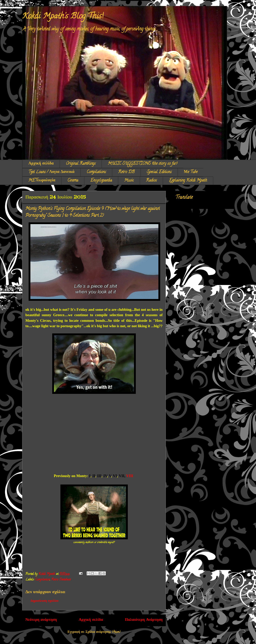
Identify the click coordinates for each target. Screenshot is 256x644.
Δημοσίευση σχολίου (44, 601)
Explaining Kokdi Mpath (188, 181)
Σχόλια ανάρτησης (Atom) (103, 632)
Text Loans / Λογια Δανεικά (51, 172)
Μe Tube (191, 172)
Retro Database (61, 580)
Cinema (73, 181)
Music (129, 181)
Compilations (96, 172)
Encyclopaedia (101, 181)
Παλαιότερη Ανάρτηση (144, 620)
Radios (151, 181)
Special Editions (159, 172)
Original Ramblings (81, 164)
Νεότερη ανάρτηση (41, 620)
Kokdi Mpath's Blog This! (63, 17)
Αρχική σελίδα (41, 164)
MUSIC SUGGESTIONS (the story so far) (143, 164)
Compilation (42, 580)
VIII (130, 476)
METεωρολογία (42, 181)
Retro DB (126, 172)
